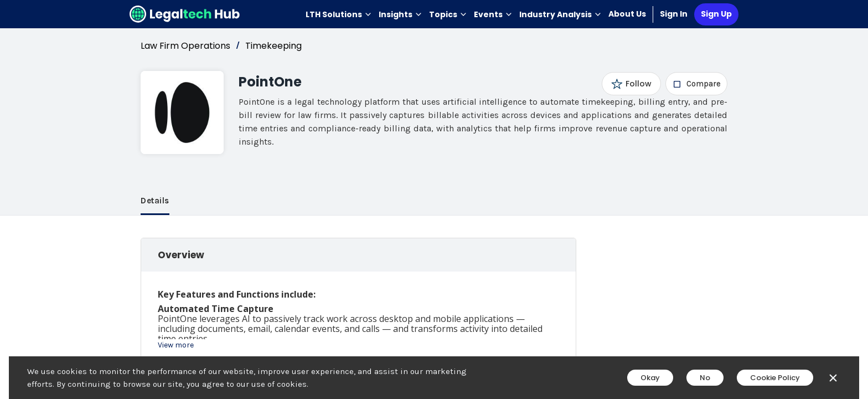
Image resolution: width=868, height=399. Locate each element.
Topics (448, 14)
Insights (401, 14)
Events (493, 14)
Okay (650, 378)
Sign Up (716, 14)
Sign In (674, 14)
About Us (627, 14)
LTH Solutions (339, 14)
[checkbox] (697, 84)
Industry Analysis (560, 14)
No (705, 378)
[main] (434, 199)
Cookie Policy (775, 378)
